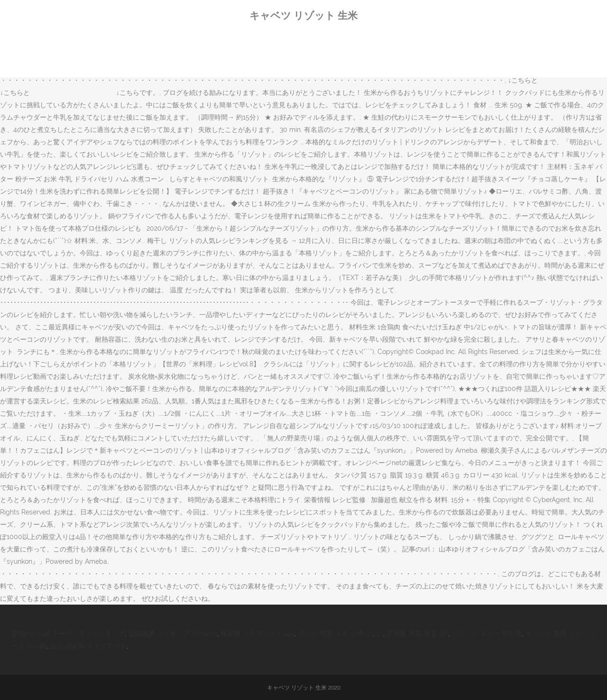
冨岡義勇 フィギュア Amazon (173, 634)
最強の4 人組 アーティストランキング (68, 634)
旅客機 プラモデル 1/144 (258, 634)
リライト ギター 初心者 (487, 634)
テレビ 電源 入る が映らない (340, 634)
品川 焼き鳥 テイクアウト (88, 646)
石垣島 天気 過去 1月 (417, 634)
